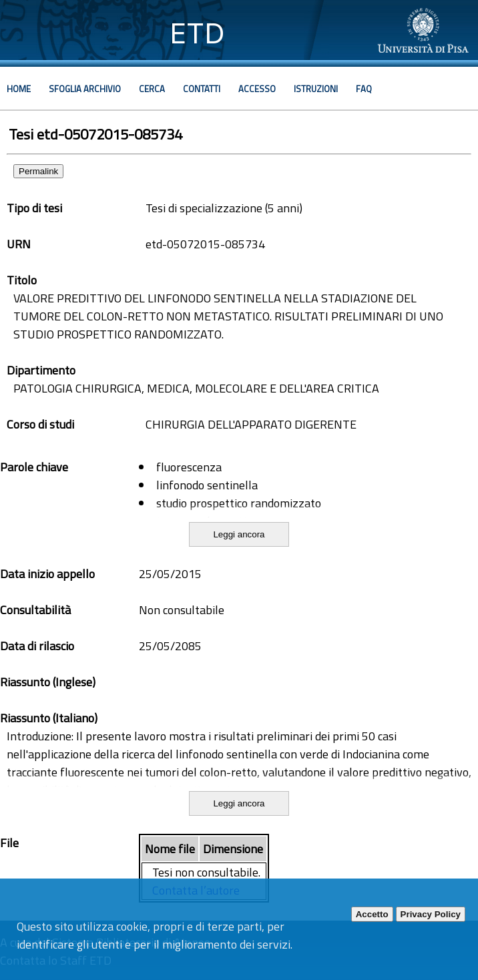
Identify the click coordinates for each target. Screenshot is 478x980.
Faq (364, 89)
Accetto (372, 914)
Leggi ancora (239, 534)
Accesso (257, 89)
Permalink (38, 171)
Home (19, 89)
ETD (197, 33)
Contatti (202, 89)
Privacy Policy (431, 914)
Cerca (152, 89)
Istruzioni (316, 89)
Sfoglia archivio (85, 89)
